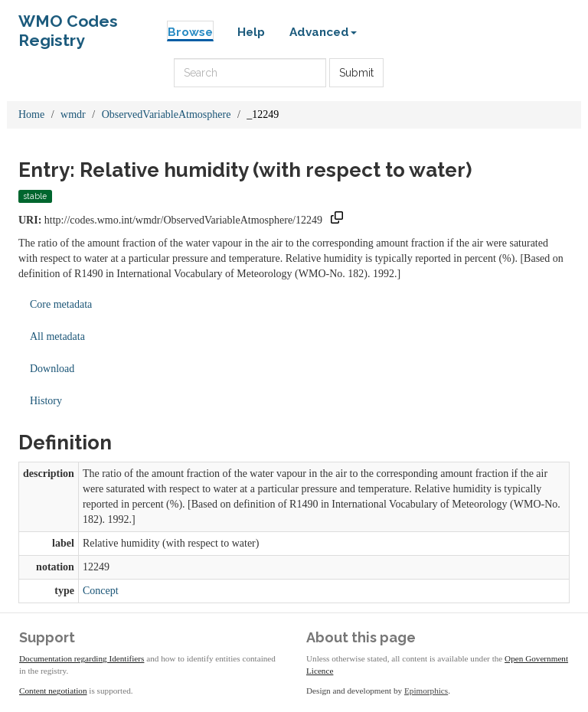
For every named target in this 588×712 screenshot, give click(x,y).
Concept (101, 591)
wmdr (73, 114)
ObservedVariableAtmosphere (167, 114)
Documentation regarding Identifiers (82, 658)
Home (31, 114)
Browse (190, 32)
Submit (356, 73)
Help (251, 32)
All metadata (57, 336)
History (46, 401)
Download (52, 369)
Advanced (323, 32)
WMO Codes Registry (68, 25)
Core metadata (61, 304)
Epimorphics (426, 691)
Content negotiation (53, 691)
